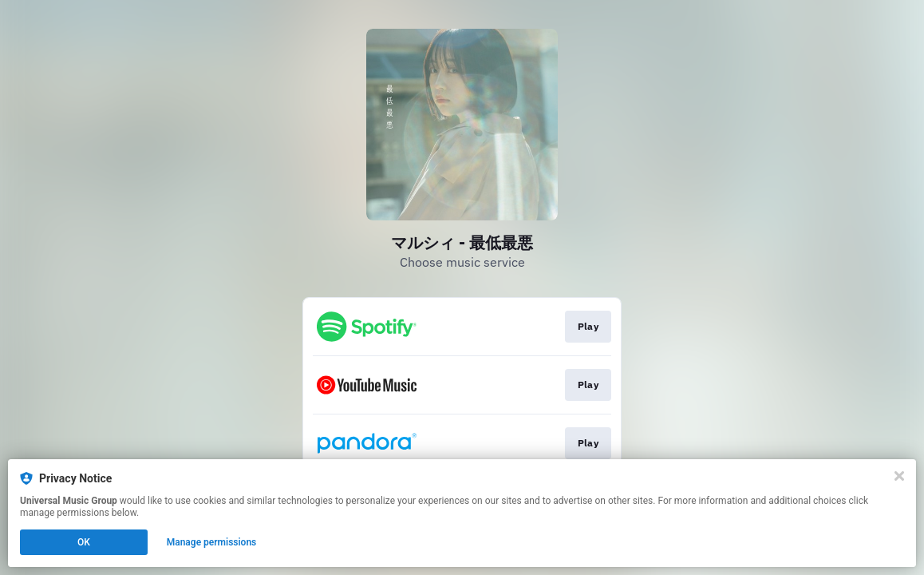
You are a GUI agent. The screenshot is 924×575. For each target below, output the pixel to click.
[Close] (899, 476)
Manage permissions (212, 542)
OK (84, 542)
